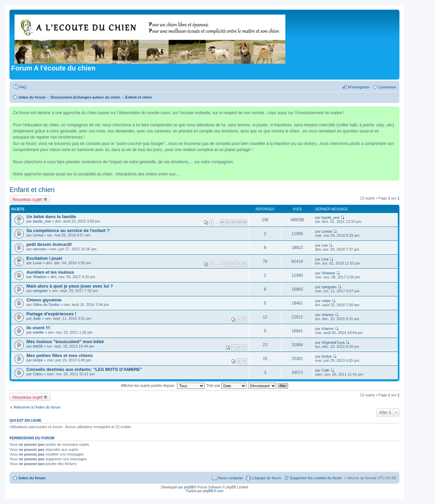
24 (245, 222)
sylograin (40, 291)
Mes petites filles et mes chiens (60, 355)
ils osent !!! (38, 328)
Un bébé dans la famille (51, 217)
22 (234, 222)
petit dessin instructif (49, 244)
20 (222, 222)
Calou (38, 374)
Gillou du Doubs (46, 304)
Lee (325, 245)
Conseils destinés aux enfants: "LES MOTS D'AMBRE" (84, 369)
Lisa (325, 259)
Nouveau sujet (28, 199)
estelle (38, 332)
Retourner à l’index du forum (37, 407)
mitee (326, 301)
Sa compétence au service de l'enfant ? (68, 230)
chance (328, 315)
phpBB (189, 487)
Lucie (37, 263)
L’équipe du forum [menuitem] (266, 478)
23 (239, 222)
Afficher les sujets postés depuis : (163, 385)
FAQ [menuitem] (23, 87)
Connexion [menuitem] (387, 87)
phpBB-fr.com (213, 491)
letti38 (38, 346)
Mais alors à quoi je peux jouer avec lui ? (70, 286)
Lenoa (38, 235)
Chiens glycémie (44, 300)
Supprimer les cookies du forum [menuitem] (316, 478)
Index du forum (32, 478)
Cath (325, 370)
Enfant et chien (32, 190)
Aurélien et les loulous (50, 272)
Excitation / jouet (44, 258)
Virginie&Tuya (333, 342)
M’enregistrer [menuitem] (359, 87)
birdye (38, 360)
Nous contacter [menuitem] (231, 478)
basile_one (42, 221)
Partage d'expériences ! (51, 314)
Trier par (226, 385)
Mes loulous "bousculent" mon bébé (65, 342)
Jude (37, 318)
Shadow (40, 277)
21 (228, 222)
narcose (39, 249)
